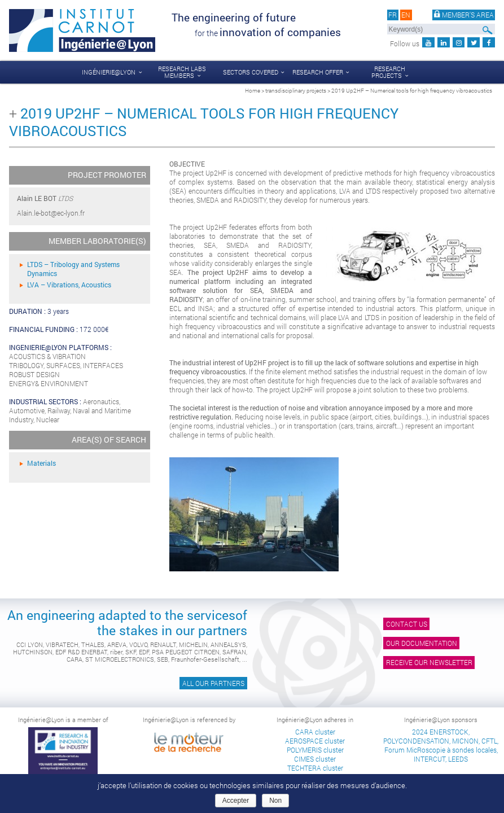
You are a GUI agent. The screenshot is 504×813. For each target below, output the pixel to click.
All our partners (213, 683)
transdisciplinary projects (296, 90)
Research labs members (182, 72)
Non (275, 801)
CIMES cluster (315, 759)
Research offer (318, 72)
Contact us (407, 624)
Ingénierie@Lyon (109, 72)
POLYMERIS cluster (315, 750)
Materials (41, 463)
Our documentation (422, 643)
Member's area (464, 15)
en (406, 15)
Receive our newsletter (429, 662)
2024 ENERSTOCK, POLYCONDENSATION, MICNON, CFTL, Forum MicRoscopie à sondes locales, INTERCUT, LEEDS (441, 745)
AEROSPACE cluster (315, 741)
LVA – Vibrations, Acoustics (69, 285)
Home (253, 90)
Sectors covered (251, 72)
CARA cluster (315, 732)
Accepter (236, 801)
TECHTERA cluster (315, 768)
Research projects (388, 72)
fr (393, 15)
